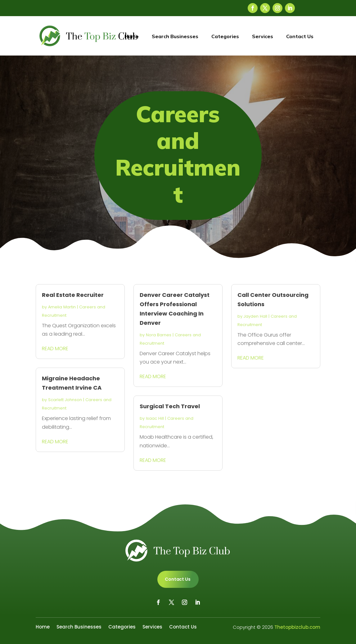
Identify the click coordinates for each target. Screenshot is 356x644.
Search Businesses (175, 36)
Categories (225, 36)
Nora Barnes (159, 335)
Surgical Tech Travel (170, 406)
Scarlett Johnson (65, 400)
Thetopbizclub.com (297, 627)
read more (55, 349)
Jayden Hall (255, 316)
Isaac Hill (155, 418)
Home (132, 36)
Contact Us (300, 36)
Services (263, 36)
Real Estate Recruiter (73, 295)
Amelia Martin (62, 307)
